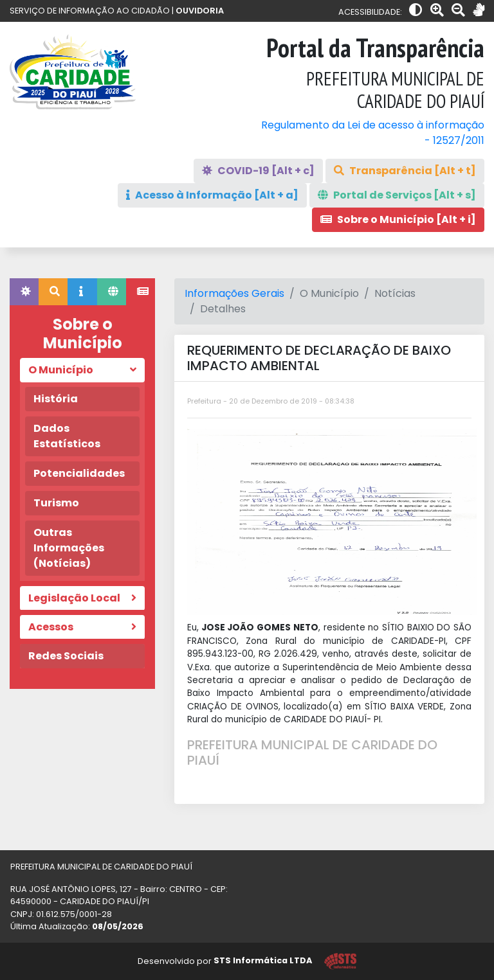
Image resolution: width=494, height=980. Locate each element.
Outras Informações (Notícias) (69, 548)
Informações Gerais (234, 293)
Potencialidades (79, 473)
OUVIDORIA (200, 11)
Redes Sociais (66, 656)
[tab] (24, 292)
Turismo (56, 503)
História (56, 399)
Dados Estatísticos (67, 436)
